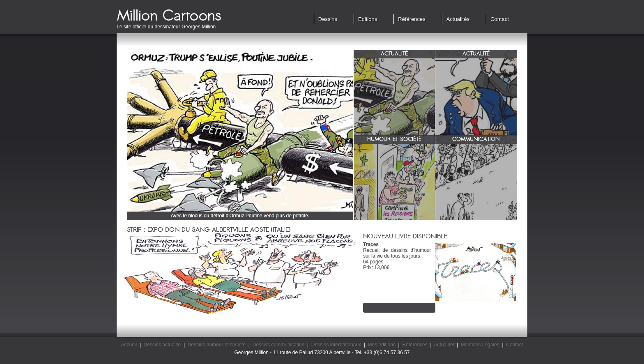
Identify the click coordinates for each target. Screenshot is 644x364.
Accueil (129, 345)
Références (412, 19)
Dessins (328, 19)
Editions (368, 19)
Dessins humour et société (217, 345)
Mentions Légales (480, 345)
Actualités (458, 19)
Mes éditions (382, 345)
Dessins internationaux (336, 345)
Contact (500, 19)
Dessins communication (279, 345)
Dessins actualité (162, 345)
